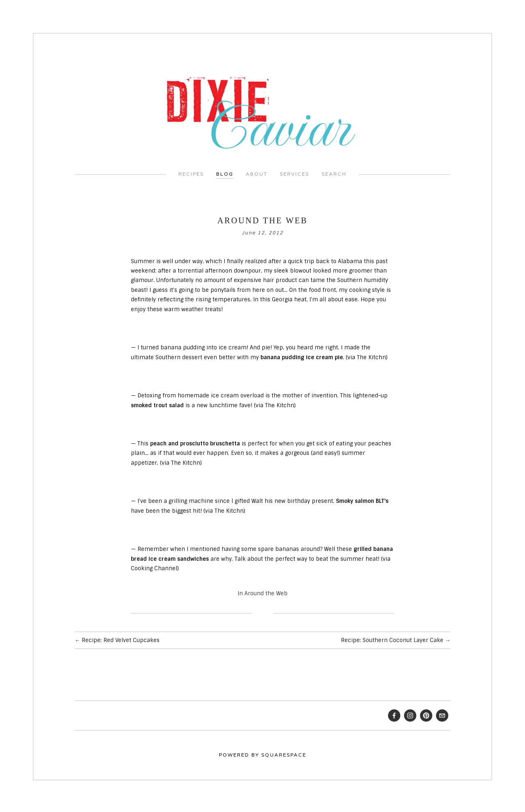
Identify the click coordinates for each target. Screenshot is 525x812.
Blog (225, 173)
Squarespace (284, 753)
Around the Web (262, 219)
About (257, 173)
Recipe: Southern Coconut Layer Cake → (396, 639)
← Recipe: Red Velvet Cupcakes (117, 639)
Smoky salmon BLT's (362, 500)
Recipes (191, 173)
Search (334, 173)
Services (294, 173)
